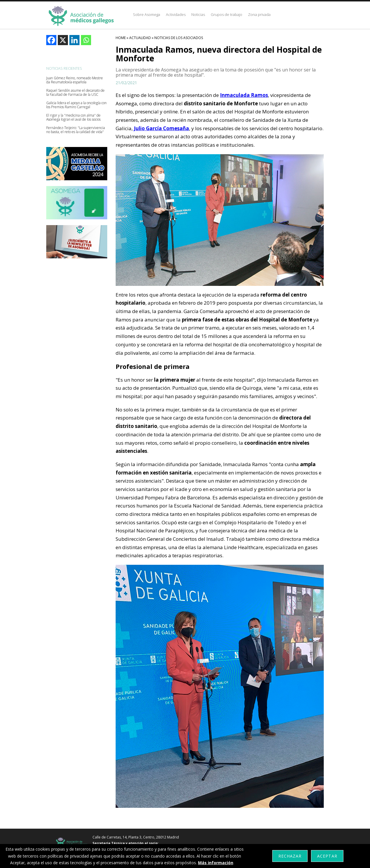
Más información (216, 863)
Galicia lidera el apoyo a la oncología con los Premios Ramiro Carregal (76, 105)
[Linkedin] (74, 40)
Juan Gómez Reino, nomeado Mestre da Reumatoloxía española (75, 80)
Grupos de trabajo (226, 14)
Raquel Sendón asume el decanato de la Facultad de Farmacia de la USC (75, 93)
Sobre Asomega (147, 14)
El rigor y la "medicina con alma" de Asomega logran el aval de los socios (73, 117)
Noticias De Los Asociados (179, 38)
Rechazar (290, 856)
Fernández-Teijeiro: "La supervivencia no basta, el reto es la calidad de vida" (76, 130)
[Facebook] (51, 40)
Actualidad (140, 38)
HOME (121, 38)
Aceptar (327, 856)
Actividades (176, 14)
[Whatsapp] (86, 40)
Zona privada (259, 14)
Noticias (198, 14)
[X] (63, 40)
